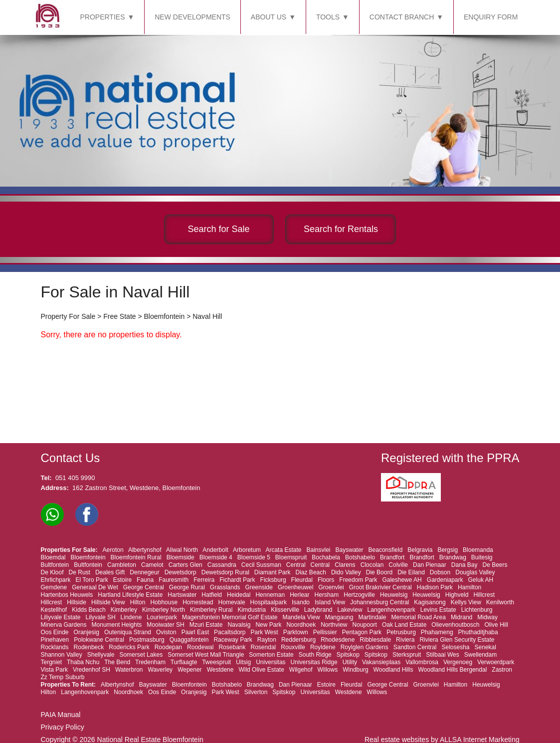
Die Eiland (411, 572)
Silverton (256, 692)
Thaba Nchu (83, 662)
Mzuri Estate (206, 625)
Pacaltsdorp (230, 632)
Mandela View (301, 617)
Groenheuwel (295, 587)
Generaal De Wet (95, 587)
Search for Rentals (341, 229)
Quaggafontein (189, 640)
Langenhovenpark (391, 610)
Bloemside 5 (254, 557)
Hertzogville (359, 595)
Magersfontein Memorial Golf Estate (230, 617)
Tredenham (150, 662)
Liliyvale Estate (61, 617)
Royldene (323, 647)
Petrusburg (401, 632)
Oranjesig (87, 632)
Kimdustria (252, 610)
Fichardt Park (237, 580)
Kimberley (124, 610)
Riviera (405, 640)
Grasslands (225, 587)
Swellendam (480, 655)
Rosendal (264, 647)
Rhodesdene (338, 640)
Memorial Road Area (418, 617)
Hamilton (469, 587)
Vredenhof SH (92, 670)
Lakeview (350, 610)
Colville (398, 565)
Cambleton (122, 565)
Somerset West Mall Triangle (206, 655)
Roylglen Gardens (365, 647)
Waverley (161, 670)
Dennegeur (144, 572)
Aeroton (113, 550)
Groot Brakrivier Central (380, 587)
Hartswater (182, 595)
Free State (119, 316)
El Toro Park (92, 580)
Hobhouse (164, 602)
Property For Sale (68, 316)
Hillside (77, 602)
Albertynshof (145, 550)
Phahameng (437, 632)
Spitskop (348, 655)
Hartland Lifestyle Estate (130, 595)
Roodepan (168, 647)
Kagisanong (430, 602)
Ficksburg (273, 580)
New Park (268, 625)
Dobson (440, 572)
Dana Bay (465, 565)
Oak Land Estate (404, 625)
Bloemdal (53, 557)
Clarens (345, 565)
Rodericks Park (129, 647)
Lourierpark (162, 617)
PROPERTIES (103, 17)
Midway (487, 617)
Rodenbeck (89, 647)
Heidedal (239, 595)
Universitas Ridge (314, 662)
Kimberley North (164, 610)
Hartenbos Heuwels (67, 595)
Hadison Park (435, 587)
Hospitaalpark (269, 602)
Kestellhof (54, 610)
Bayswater (350, 550)
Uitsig (243, 662)
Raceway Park (233, 640)
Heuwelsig (394, 595)
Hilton (138, 602)
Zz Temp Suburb (63, 677)
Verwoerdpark (496, 662)
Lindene (131, 617)
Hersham (327, 595)
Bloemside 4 (216, 557)
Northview (334, 625)
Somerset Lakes (141, 655)
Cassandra (222, 565)
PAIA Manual (61, 715)
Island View (330, 602)
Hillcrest (484, 595)
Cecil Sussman (261, 565)
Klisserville (285, 610)
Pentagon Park (362, 632)
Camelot (152, 565)
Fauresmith (174, 580)
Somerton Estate (271, 655)
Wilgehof (301, 670)
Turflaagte (184, 662)
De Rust (80, 572)
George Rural (187, 587)
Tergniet (52, 662)
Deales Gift (110, 572)
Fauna (145, 580)
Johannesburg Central (379, 602)
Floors (326, 580)
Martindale (372, 617)
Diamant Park (273, 572)
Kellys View (466, 602)
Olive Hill (496, 625)
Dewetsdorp (181, 572)
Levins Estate (438, 610)
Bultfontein (55, 565)
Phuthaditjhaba (478, 632)
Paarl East (195, 632)
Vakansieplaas (381, 662)
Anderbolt (215, 550)
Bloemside (181, 557)
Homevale (232, 602)
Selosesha (455, 647)
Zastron (502, 670)
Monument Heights (117, 625)
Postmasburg (147, 640)
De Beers (495, 565)
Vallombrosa (422, 662)
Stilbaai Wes (442, 655)
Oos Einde (55, 632)
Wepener (189, 670)
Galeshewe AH (402, 580)
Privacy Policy (63, 727)
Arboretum (247, 550)
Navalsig (239, 625)
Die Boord (379, 572)
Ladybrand (318, 610)
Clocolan (372, 565)
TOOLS (328, 17)
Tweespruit (216, 662)
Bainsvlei (319, 550)
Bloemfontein (165, 316)
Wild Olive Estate (261, 670)
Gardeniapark (445, 580)
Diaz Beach (311, 572)
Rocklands (55, 647)
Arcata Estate (283, 550)
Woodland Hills (393, 670)
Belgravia (420, 550)
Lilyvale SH (101, 617)
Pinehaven (55, 640)
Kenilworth (500, 602)
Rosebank (232, 647)
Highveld (457, 595)
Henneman (270, 595)
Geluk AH (481, 580)
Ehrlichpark (56, 580)
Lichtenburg (477, 610)
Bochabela (326, 557)
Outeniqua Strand (128, 632)
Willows (328, 670)
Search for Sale (219, 229)
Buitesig (482, 557)
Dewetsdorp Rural (225, 572)
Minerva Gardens (64, 625)
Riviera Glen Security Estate (457, 640)
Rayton (267, 640)
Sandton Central (415, 647)
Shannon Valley (62, 655)
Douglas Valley (475, 572)
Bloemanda (478, 550)
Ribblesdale (375, 640)
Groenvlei (331, 587)
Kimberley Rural (211, 610)
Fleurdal (302, 580)
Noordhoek (301, 625)
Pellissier (325, 632)
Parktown (296, 632)
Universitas (271, 662)
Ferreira (204, 580)
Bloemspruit (291, 557)
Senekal (485, 647)
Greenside (259, 587)
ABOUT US (269, 17)
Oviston (166, 632)
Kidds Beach (89, 610)
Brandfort (392, 557)
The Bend (117, 662)
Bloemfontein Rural (136, 557)
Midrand (462, 617)
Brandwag (453, 557)
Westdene (220, 670)
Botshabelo (360, 557)
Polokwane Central (99, 640)
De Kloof (52, 572)
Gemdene (54, 587)
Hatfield (212, 595)
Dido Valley (346, 572)
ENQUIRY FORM (491, 17)
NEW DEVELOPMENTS (192, 17)
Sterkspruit (407, 655)
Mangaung (339, 617)
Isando (301, 602)
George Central (144, 587)
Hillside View (108, 602)
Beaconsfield (386, 550)
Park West (265, 632)
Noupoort (365, 625)
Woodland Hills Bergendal (452, 670)
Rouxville (293, 647)
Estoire (122, 580)
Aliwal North (182, 550)
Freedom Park (358, 580)
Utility (350, 662)
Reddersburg (298, 640)
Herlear (299, 595)
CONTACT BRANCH (402, 17)
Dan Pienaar (430, 565)
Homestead (198, 602)
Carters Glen (186, 565)
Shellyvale (101, 655)
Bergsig (448, 550)
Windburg (355, 670)
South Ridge (315, 655)
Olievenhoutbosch (455, 625)
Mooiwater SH (165, 625)
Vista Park (54, 670)
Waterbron (129, 670)
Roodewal (200, 647)
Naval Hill (207, 316)
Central (296, 565)
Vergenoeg (458, 662)
